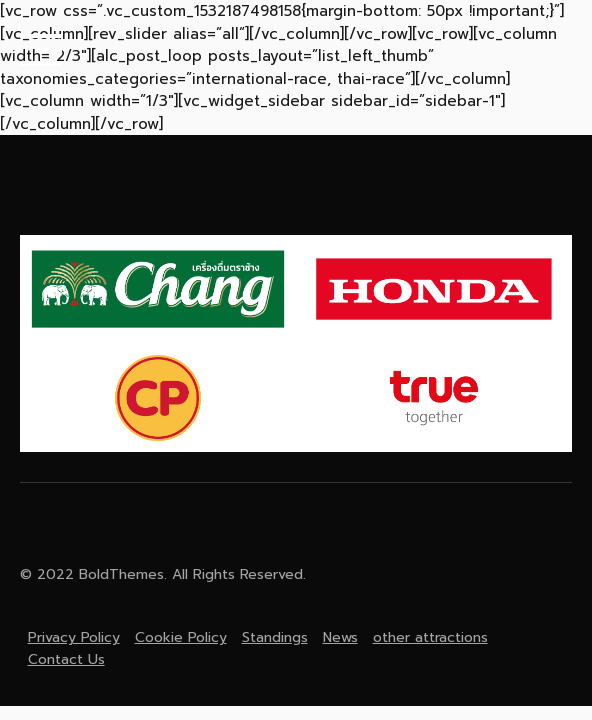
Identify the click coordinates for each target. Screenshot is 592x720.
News (340, 637)
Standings (275, 637)
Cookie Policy (181, 637)
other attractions (430, 637)
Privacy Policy (74, 637)
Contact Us (66, 659)
